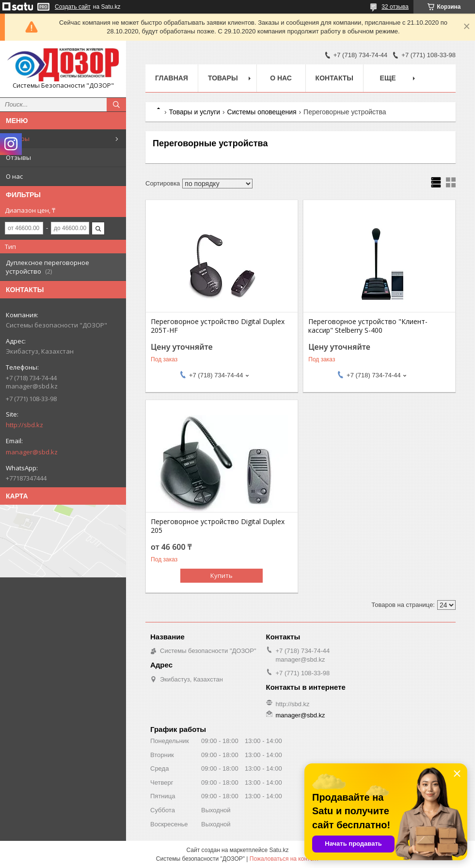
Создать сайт (73, 7)
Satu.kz (279, 850)
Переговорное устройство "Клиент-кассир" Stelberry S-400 (368, 326)
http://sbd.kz (24, 425)
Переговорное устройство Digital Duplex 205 (218, 526)
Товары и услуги (194, 112)
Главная (172, 78)
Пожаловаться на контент (284, 859)
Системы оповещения (262, 112)
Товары (18, 139)
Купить (222, 575)
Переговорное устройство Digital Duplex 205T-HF (218, 326)
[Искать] (116, 105)
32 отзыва (395, 7)
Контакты (334, 78)
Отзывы (18, 157)
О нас (14, 176)
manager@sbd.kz (32, 452)
